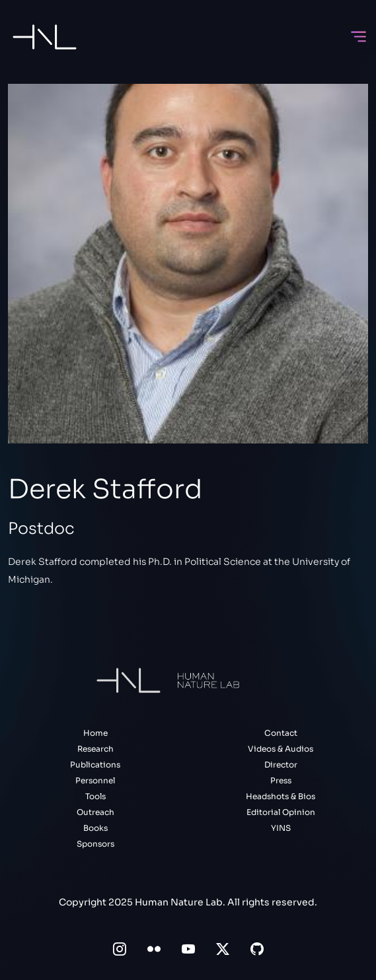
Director (281, 765)
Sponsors (95, 844)
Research (95, 749)
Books (95, 828)
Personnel (95, 780)
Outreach (95, 812)
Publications (95, 765)
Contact (281, 733)
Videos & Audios (281, 749)
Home (95, 733)
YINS (281, 828)
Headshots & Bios (281, 796)
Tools (95, 796)
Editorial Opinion (281, 812)
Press (281, 780)
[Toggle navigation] (358, 37)
